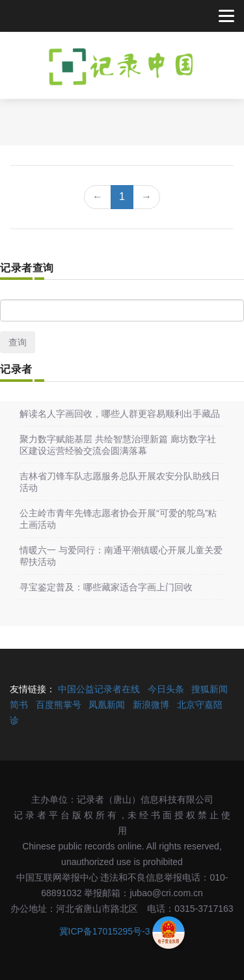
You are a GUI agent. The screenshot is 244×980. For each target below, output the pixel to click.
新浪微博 (151, 705)
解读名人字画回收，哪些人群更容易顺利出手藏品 (120, 414)
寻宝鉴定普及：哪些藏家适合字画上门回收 (106, 587)
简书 (19, 705)
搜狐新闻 (210, 689)
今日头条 (166, 689)
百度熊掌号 (59, 705)
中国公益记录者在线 (99, 689)
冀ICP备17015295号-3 (105, 932)
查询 (18, 342)
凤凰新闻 (107, 705)
